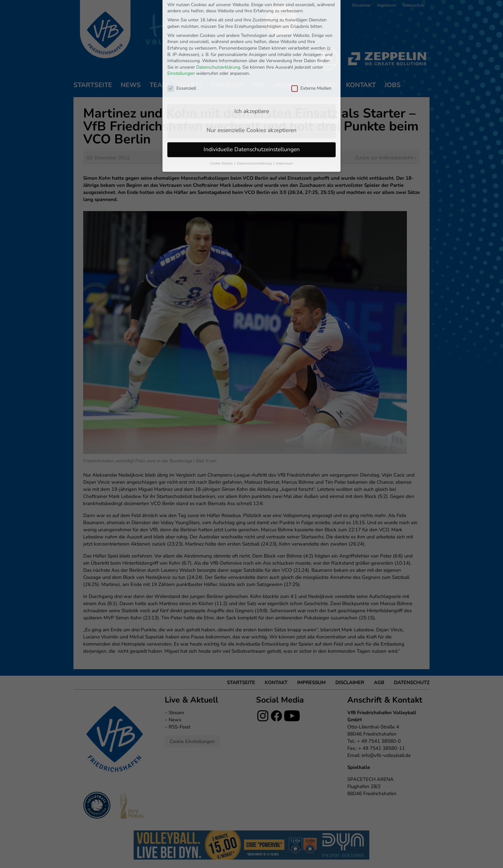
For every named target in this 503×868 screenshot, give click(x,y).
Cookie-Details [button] (222, 110)
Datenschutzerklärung (218, 14)
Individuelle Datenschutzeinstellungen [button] (252, 96)
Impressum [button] (284, 110)
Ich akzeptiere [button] (252, 58)
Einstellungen (181, 21)
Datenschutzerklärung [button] (255, 110)
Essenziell (182, 35)
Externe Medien (311, 35)
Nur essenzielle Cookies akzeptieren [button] (251, 77)
